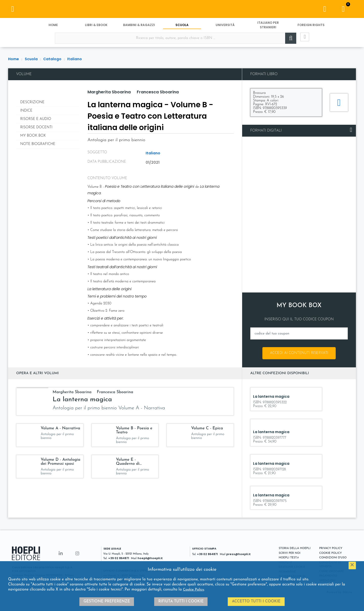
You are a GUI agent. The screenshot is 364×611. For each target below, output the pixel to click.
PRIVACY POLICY (331, 548)
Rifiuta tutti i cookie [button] (181, 602)
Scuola (182, 27)
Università (225, 27)
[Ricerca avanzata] (301, 41)
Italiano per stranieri (268, 27)
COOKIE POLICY (331, 553)
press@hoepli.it (238, 554)
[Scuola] (182, 10)
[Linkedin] (61, 554)
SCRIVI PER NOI (290, 553)
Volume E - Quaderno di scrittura (128, 464)
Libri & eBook (96, 27)
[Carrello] (343, 10)
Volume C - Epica (207, 428)
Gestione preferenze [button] (107, 602)
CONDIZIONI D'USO (333, 558)
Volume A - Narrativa (60, 428)
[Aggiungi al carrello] (339, 102)
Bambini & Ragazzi (139, 27)
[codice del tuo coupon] (299, 333)
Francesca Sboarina (158, 92)
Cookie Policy (194, 590)
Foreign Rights (311, 27)
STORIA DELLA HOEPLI (295, 548)
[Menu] (13, 10)
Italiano (75, 59)
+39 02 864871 (119, 558)
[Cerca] (286, 41)
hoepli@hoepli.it (150, 558)
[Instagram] (77, 554)
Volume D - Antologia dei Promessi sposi (61, 462)
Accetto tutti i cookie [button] (256, 602)
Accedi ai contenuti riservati (299, 353)
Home (53, 27)
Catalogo (52, 59)
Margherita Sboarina (109, 92)
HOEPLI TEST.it (289, 558)
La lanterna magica (82, 400)
